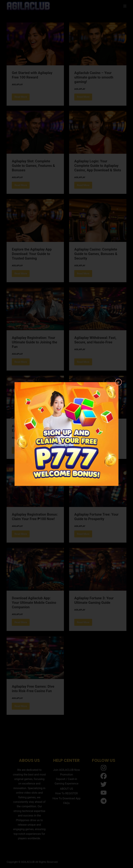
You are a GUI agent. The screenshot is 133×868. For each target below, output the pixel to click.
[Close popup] (118, 382)
